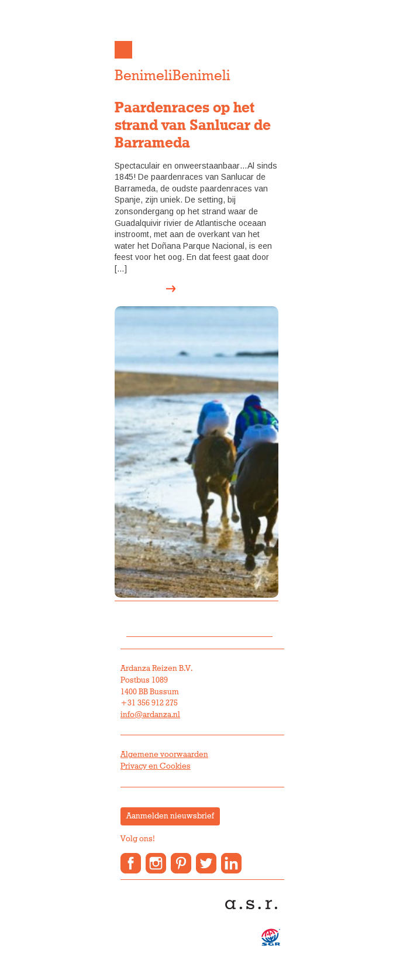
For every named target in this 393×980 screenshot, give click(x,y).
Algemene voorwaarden (164, 755)
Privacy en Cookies (156, 766)
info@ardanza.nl (150, 715)
